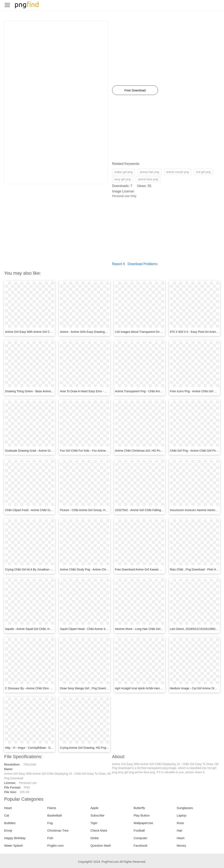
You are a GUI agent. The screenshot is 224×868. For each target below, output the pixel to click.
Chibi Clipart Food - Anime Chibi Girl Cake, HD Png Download (45, 510)
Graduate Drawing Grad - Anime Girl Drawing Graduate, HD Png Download (54, 451)
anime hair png (149, 172)
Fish (50, 838)
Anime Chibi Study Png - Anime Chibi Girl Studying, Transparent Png (104, 569)
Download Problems (142, 264)
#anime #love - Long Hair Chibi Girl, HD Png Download (151, 629)
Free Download (135, 90)
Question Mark (101, 846)
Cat (7, 815)
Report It (118, 264)
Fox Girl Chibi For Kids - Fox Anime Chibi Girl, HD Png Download (102, 451)
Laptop (181, 815)
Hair (180, 830)
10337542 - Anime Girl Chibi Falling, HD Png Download (151, 510)
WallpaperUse (143, 823)
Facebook (140, 846)
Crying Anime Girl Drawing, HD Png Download (90, 748)
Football (139, 830)
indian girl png (123, 172)
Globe (95, 838)
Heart (8, 808)
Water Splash (13, 846)
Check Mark (99, 830)
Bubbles (10, 823)
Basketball (55, 815)
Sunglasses (185, 808)
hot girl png (203, 172)
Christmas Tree (58, 830)
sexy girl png (123, 179)
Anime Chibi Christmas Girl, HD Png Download (145, 451)
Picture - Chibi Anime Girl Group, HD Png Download (94, 510)
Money (181, 846)
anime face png (148, 179)
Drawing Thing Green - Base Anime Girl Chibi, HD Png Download (47, 391)
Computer (140, 838)
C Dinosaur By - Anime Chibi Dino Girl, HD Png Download (42, 688)
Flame (52, 808)
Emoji (8, 830)
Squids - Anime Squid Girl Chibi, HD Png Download (38, 629)
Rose (180, 823)
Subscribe (97, 815)
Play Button (142, 815)
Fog (50, 823)
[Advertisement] (56, 50)
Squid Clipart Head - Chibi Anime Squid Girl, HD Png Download (101, 629)
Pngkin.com (56, 846)
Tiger (94, 823)
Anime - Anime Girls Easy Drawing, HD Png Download (95, 332)
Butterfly (139, 808)
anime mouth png (178, 172)
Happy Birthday (15, 838)
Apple (94, 808)
